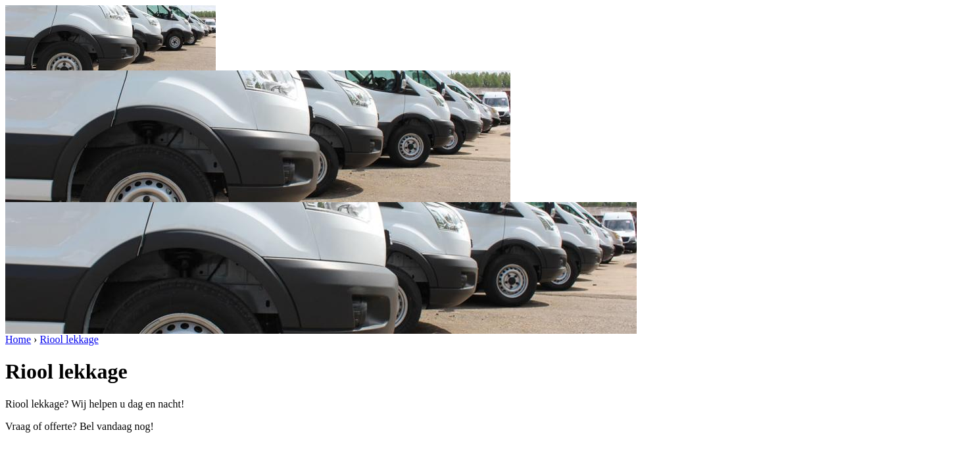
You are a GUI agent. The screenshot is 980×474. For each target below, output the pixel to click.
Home (18, 339)
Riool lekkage (69, 339)
